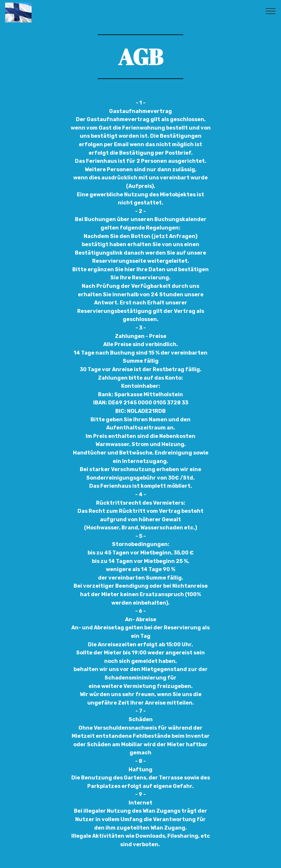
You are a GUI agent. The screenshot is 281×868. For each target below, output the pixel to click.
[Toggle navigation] (271, 11)
